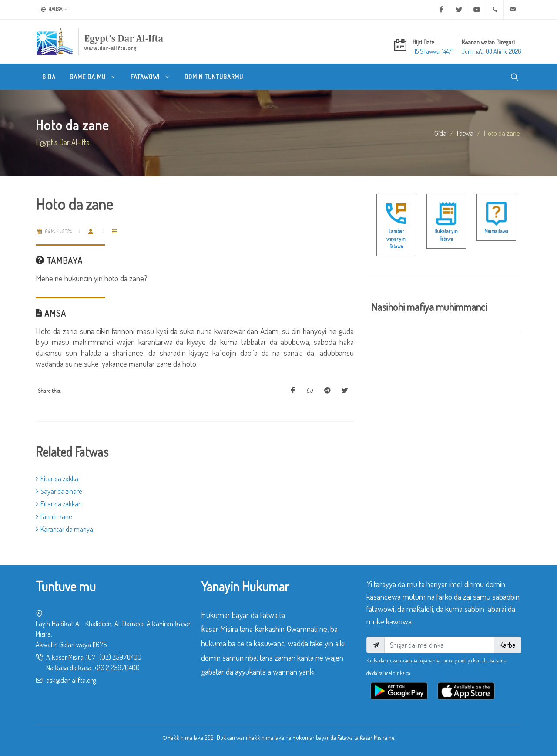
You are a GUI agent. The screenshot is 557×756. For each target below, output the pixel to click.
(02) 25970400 (120, 657)
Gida (440, 133)
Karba (508, 645)
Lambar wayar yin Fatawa (396, 239)
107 (91, 657)
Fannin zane (54, 516)
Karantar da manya (64, 529)
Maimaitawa (496, 231)
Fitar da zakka (57, 479)
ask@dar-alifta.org (71, 680)
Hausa (54, 10)
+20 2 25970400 (117, 668)
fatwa (465, 133)
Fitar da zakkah (59, 504)
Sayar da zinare (59, 491)
